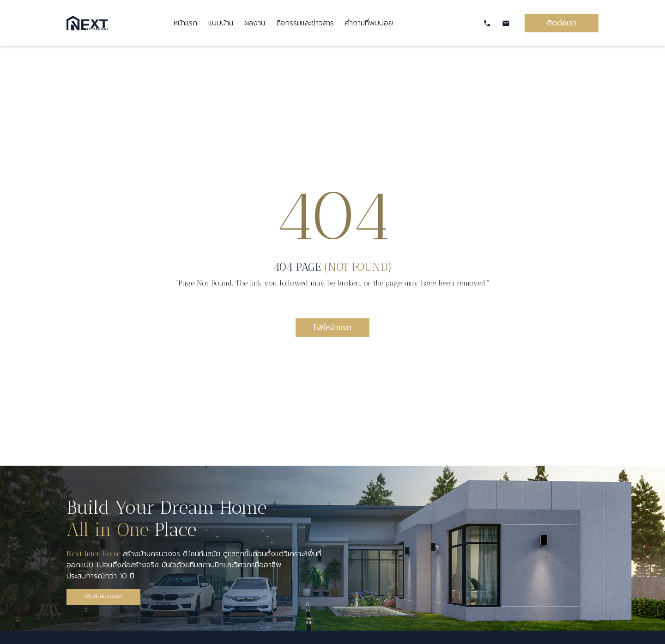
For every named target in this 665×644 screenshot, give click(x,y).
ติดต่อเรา (562, 23)
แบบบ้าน (221, 23)
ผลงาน (255, 23)
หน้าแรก (185, 23)
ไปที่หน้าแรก (332, 328)
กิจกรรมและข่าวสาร (305, 23)
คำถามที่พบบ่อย (369, 23)
